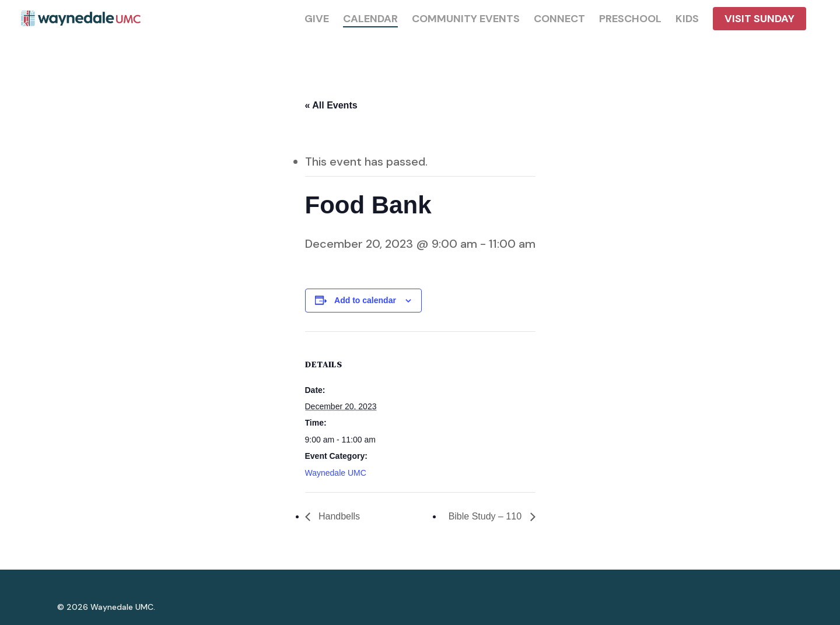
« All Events (331, 105)
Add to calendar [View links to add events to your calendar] (365, 300)
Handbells (338, 516)
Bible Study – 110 (487, 516)
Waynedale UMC (336, 473)
